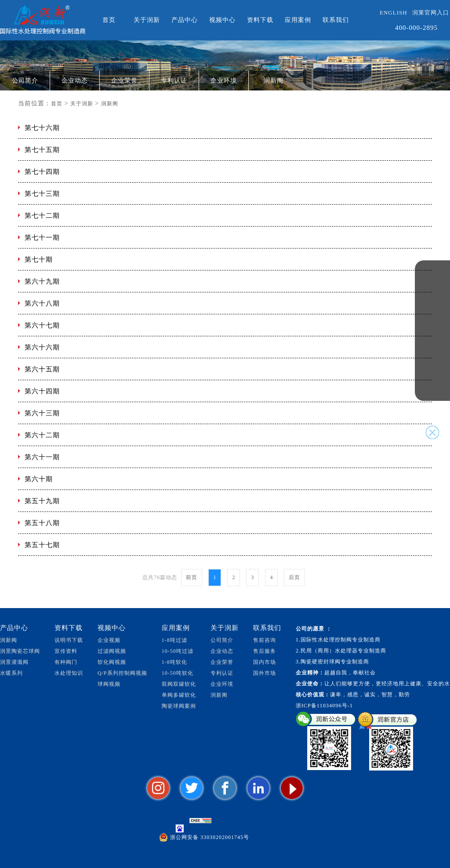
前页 (192, 577)
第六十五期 (42, 369)
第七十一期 (42, 238)
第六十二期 (42, 435)
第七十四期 (42, 172)
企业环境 (224, 81)
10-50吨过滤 (178, 651)
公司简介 (25, 81)
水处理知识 (69, 673)
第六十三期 (42, 413)
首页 (109, 20)
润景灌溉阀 (14, 662)
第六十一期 (42, 457)
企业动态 (75, 81)
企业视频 (109, 640)
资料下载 (260, 20)
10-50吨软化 (178, 673)
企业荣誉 (124, 81)
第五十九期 (42, 501)
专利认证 (174, 81)
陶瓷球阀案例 (179, 706)
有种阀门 (66, 662)
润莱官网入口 (431, 13)
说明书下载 (69, 640)
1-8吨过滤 (174, 640)
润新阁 (274, 81)
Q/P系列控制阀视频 (122, 673)
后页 (294, 577)
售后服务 (265, 651)
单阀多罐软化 (179, 695)
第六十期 (39, 479)
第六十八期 (42, 303)
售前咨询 (265, 640)
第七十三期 (42, 194)
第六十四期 (42, 391)
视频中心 (222, 20)
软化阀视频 (112, 662)
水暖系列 (11, 673)
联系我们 (336, 20)
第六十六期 (42, 347)
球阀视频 (109, 684)
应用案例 (298, 20)
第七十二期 (42, 216)
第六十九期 (42, 281)
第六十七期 (42, 325)
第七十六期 (42, 128)
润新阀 (9, 640)
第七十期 (39, 259)
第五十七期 (42, 545)
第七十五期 (42, 150)
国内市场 (265, 662)
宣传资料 (66, 651)
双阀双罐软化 (179, 684)
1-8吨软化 (174, 662)
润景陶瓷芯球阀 (20, 651)
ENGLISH (394, 13)
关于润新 (147, 20)
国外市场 (265, 673)
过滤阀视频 (112, 651)
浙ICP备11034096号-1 (324, 706)
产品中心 (185, 20)
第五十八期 (42, 523)
